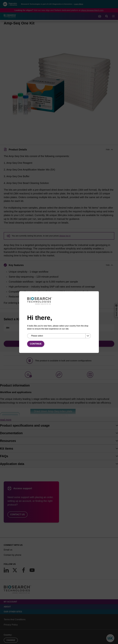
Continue (36, 344)
